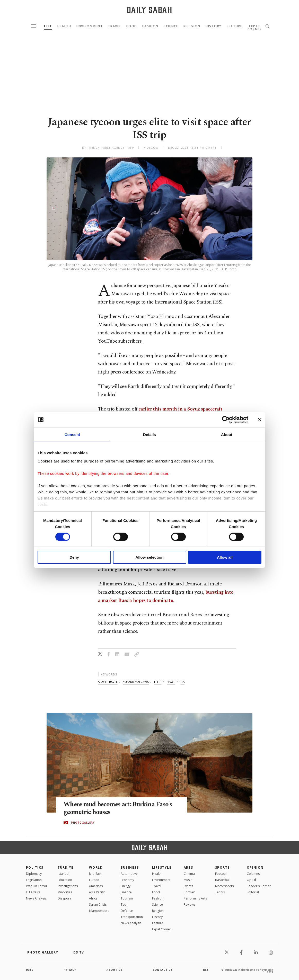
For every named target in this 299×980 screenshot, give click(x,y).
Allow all (225, 557)
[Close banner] (260, 420)
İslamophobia (99, 911)
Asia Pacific (97, 892)
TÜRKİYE (66, 867)
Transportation (132, 917)
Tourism (127, 898)
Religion (192, 26)
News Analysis (36, 898)
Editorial (253, 892)
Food (132, 26)
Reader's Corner (259, 886)
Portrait (189, 892)
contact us (163, 970)
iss (183, 682)
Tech (124, 905)
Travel (115, 26)
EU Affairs (33, 892)
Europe (94, 880)
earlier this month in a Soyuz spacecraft (180, 409)
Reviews (190, 905)
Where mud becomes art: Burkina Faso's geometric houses (119, 808)
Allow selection (149, 557)
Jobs (30, 970)
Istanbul (63, 874)
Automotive (129, 874)
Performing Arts (195, 898)
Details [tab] (150, 435)
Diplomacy (34, 874)
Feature (235, 26)
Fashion (150, 26)
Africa (93, 898)
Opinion (255, 867)
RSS (206, 970)
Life (48, 26)
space (171, 682)
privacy (70, 970)
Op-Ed (251, 880)
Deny (74, 557)
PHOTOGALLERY (83, 823)
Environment (90, 26)
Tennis (220, 892)
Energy (126, 886)
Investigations (68, 886)
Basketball (223, 880)
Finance (126, 892)
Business (130, 867)
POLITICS (35, 867)
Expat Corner (255, 28)
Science (171, 26)
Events (188, 886)
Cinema (189, 874)
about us (115, 970)
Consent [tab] (72, 435)
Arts (188, 867)
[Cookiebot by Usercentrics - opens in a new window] (226, 420)
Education (65, 880)
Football (221, 874)
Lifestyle (162, 867)
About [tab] (227, 435)
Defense (127, 911)
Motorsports (224, 886)
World (96, 867)
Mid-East (95, 874)
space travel (108, 682)
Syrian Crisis (98, 905)
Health (64, 26)
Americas (96, 886)
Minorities (65, 892)
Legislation (34, 880)
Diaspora (64, 898)
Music (188, 880)
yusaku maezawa (136, 682)
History (214, 26)
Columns (253, 874)
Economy (127, 880)
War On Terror (37, 886)
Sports (222, 867)
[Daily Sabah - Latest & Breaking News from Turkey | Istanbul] (149, 10)
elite (158, 682)
